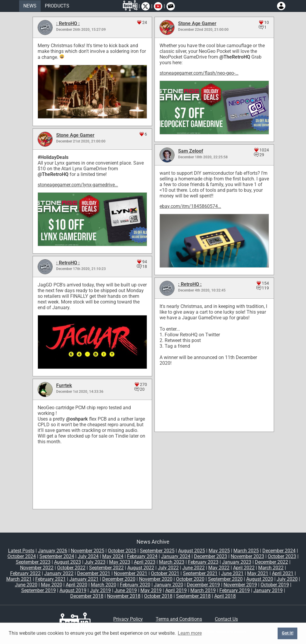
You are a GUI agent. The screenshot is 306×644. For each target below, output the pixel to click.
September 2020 (225, 579)
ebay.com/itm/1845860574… (190, 206)
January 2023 (237, 562)
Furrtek (64, 385)
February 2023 (203, 562)
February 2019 (235, 590)
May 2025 (219, 551)
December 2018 (87, 596)
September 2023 (33, 562)
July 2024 (88, 556)
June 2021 (232, 573)
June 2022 (193, 568)
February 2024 (142, 556)
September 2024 (57, 556)
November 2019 (240, 585)
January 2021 (84, 579)
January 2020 (169, 585)
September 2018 (193, 596)
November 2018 (124, 596)
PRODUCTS (57, 6)
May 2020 (52, 585)
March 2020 (104, 585)
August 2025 (192, 551)
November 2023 (247, 556)
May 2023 (120, 562)
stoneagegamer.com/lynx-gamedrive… (78, 185)
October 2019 (275, 585)
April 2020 (76, 585)
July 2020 (287, 579)
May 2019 (151, 590)
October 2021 (165, 573)
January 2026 (53, 551)
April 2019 (176, 590)
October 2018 (158, 596)
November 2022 (37, 568)
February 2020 (135, 585)
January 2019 (268, 590)
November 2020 (156, 579)
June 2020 (26, 585)
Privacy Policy (128, 619)
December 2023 (211, 556)
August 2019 (73, 590)
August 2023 (68, 562)
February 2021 (51, 579)
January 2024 (176, 556)
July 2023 (95, 562)
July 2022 (168, 568)
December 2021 (94, 573)
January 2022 (59, 573)
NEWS (30, 6)
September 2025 (157, 551)
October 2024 (22, 556)
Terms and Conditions (179, 619)
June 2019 (126, 590)
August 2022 (141, 568)
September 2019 (39, 590)
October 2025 (122, 551)
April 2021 (283, 573)
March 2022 (271, 568)
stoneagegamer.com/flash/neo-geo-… (199, 73)
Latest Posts (21, 551)
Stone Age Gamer (197, 23)
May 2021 (258, 573)
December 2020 (119, 579)
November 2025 (88, 551)
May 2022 (219, 568)
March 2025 (246, 551)
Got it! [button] (288, 633)
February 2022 (25, 573)
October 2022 (71, 568)
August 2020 (260, 579)
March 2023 (172, 562)
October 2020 (190, 579)
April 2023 (145, 562)
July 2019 (100, 590)
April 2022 (244, 568)
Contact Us (226, 619)
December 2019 (203, 585)
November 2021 (131, 573)
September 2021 (200, 573)
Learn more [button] (190, 633)
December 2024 (279, 551)
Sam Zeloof (191, 151)
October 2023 (282, 556)
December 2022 (271, 562)
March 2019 (203, 590)
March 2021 (19, 579)
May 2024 (113, 556)
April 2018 (225, 596)
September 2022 (106, 568)
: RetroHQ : (68, 23)
